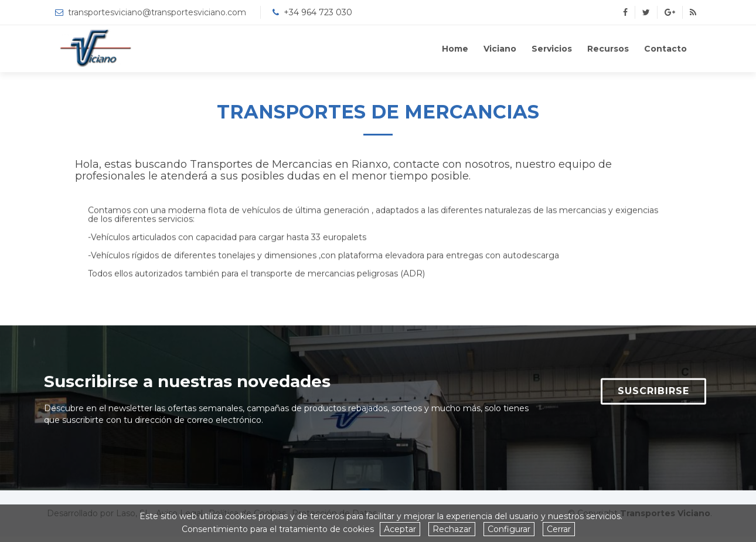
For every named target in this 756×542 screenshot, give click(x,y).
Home (455, 49)
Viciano (500, 49)
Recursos (608, 49)
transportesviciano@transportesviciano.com (157, 12)
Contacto (665, 49)
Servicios (552, 49)
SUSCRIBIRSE (653, 397)
